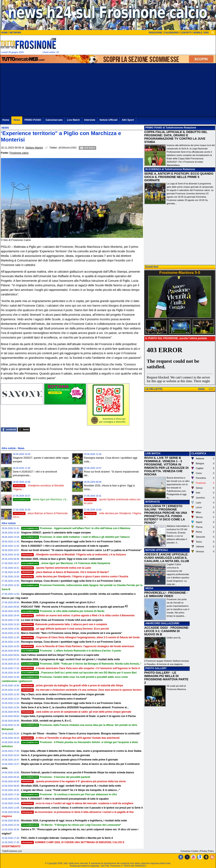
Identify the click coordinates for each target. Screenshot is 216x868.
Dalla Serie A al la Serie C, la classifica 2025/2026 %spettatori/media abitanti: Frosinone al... (75, 707)
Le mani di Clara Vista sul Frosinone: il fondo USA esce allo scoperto (62, 620)
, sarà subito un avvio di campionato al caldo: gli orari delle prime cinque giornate (76, 712)
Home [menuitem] (6, 120)
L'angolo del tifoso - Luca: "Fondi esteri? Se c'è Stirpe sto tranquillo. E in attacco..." (71, 790)
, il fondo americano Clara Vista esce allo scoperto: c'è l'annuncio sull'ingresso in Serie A (81, 668)
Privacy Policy (207, 851)
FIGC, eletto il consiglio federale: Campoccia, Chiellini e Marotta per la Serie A (67, 838)
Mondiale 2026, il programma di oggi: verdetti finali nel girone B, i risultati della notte (71, 786)
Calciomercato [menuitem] (54, 120)
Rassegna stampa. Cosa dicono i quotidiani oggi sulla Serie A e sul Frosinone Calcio (71, 542)
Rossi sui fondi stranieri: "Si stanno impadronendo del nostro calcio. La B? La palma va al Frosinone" (81, 550)
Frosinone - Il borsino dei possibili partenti (56, 777)
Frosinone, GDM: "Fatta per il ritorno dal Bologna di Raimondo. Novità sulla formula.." (81, 664)
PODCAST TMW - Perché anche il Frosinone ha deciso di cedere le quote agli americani (73, 607)
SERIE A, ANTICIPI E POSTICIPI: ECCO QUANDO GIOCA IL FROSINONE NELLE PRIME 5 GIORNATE (179, 177)
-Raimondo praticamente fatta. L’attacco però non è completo (64, 624)
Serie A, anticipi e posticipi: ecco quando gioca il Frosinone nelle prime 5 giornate (70, 760)
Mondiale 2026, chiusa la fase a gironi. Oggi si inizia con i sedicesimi (62, 559)
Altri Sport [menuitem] (128, 120)
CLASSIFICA (199, 453)
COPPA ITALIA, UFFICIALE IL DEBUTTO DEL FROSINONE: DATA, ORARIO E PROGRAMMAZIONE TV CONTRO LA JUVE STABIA (176, 137)
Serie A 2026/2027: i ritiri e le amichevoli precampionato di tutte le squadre (65, 546)
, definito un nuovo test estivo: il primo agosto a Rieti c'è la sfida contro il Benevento (78, 615)
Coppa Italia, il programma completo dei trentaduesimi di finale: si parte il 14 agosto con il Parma (78, 716)
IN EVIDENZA (153, 169)
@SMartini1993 (67, 148)
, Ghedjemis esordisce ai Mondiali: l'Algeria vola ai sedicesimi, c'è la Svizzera (73, 555)
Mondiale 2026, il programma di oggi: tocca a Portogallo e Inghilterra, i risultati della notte (74, 821)
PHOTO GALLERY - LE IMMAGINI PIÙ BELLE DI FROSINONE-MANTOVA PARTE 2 (166, 678)
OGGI (201, 389)
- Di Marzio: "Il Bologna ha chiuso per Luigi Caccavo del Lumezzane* (71, 825)
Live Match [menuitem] (73, 120)
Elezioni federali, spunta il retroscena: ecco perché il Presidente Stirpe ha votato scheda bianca (78, 772)
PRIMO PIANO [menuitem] (33, 120)
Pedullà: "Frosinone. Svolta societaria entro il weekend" (54, 699)
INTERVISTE (153, 502)
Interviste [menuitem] (90, 120)
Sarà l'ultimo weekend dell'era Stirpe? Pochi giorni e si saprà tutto (60, 655)
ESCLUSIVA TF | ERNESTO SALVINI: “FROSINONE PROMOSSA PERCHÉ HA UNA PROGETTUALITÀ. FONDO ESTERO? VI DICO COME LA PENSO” (166, 514)
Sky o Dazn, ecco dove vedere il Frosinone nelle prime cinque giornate (63, 694)
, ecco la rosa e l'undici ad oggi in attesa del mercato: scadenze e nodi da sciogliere (77, 803)
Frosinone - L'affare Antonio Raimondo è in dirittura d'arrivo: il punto (71, 651)
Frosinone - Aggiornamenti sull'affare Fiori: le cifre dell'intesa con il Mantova (76, 528)
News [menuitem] (17, 120)
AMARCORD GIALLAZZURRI (162, 623)
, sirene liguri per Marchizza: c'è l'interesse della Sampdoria (66, 563)
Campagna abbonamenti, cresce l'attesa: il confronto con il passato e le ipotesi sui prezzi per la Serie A (82, 808)
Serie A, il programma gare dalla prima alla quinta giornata (56, 755)
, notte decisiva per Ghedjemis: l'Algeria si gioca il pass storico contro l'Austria (75, 577)
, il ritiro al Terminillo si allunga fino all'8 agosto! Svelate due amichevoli (70, 738)
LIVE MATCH (153, 453)
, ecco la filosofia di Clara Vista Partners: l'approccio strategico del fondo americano (78, 646)
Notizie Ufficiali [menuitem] (108, 120)
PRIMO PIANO (154, 128)
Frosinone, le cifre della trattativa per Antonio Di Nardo (63, 611)
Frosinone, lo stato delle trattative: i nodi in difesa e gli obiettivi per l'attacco (75, 537)
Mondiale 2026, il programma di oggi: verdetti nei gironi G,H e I (58, 602)
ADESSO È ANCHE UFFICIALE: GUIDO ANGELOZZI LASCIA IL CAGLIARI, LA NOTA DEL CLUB (167, 558)
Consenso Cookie (189, 851)
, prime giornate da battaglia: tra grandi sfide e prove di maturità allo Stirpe (72, 685)
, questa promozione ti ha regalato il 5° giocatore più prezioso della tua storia (73, 781)
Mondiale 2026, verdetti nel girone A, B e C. (47, 721)
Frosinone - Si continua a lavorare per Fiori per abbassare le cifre (69, 794)
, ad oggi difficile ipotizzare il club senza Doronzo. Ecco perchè (65, 629)
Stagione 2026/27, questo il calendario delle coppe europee (56, 533)
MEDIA (149, 588)
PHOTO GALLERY (156, 668)
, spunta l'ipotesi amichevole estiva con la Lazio (56, 568)
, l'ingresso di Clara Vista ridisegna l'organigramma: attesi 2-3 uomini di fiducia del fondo (80, 637)
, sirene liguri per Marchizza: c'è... (41, 499)
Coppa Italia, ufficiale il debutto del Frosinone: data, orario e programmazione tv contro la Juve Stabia (81, 751)
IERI (211, 389)
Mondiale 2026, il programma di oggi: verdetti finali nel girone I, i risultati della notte (71, 659)
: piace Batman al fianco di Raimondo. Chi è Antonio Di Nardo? (65, 572)
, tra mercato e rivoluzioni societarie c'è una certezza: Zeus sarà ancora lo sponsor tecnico (81, 690)
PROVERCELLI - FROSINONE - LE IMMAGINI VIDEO (166, 594)
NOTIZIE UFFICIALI (157, 550)
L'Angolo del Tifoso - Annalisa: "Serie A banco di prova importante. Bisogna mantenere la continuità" (81, 734)
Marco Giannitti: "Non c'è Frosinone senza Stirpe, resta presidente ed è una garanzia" (72, 633)
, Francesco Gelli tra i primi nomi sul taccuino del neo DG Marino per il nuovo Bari (79, 673)
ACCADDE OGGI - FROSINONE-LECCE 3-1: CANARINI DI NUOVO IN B (167, 631)
